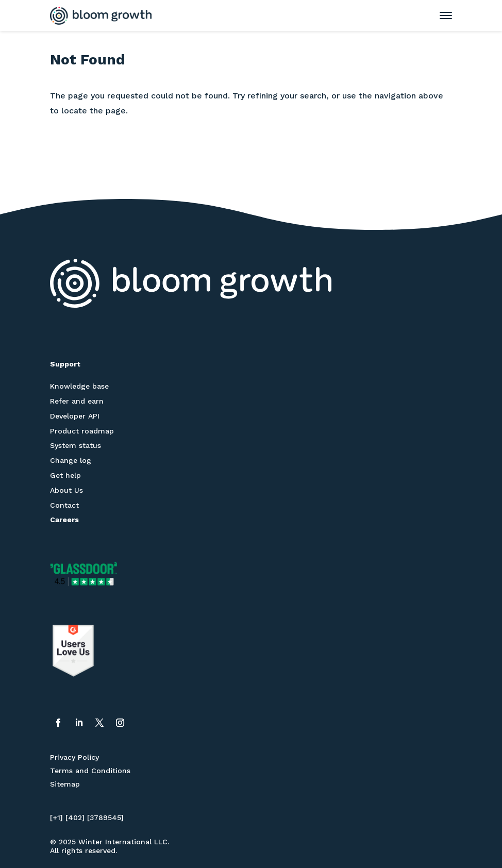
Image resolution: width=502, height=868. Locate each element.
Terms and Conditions (90, 771)
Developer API (75, 416)
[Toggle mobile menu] (441, 15)
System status (76, 445)
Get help (65, 475)
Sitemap (65, 784)
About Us (66, 490)
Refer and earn (77, 401)
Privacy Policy (74, 757)
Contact (64, 505)
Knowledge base (79, 386)
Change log (71, 460)
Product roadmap (82, 431)
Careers (64, 520)
